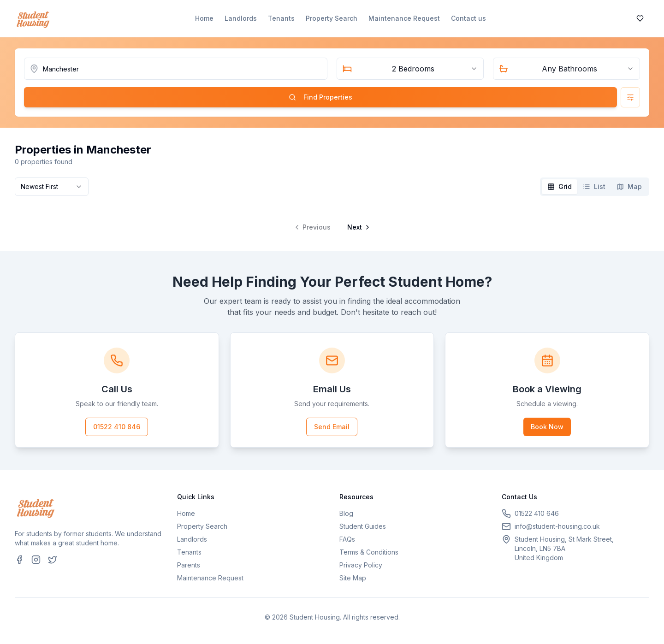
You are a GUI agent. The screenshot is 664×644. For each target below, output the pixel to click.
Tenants (281, 18)
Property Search (332, 18)
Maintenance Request (404, 18)
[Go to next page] (358, 227)
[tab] (560, 187)
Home (204, 18)
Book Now (547, 427)
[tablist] (595, 187)
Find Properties (320, 97)
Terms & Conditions (369, 552)
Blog (346, 513)
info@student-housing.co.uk (557, 526)
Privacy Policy (361, 565)
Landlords (241, 18)
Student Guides (363, 526)
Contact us (468, 18)
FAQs (347, 539)
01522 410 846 (117, 427)
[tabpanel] (332, 220)
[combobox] (410, 69)
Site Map (353, 578)
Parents (189, 565)
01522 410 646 (537, 513)
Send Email (332, 427)
